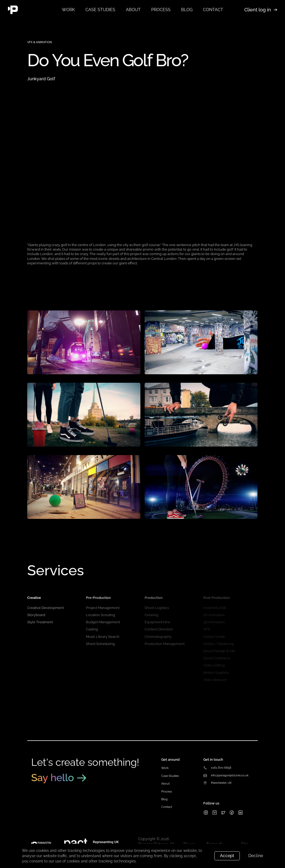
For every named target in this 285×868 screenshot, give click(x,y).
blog (187, 10)
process (161, 10)
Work (68, 10)
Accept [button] (227, 856)
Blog (164, 799)
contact (213, 10)
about (133, 10)
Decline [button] (256, 856)
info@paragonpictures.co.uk (230, 775)
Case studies (100, 10)
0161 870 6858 (221, 768)
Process (167, 792)
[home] (30, 10)
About (166, 784)
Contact (167, 807)
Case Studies (170, 776)
